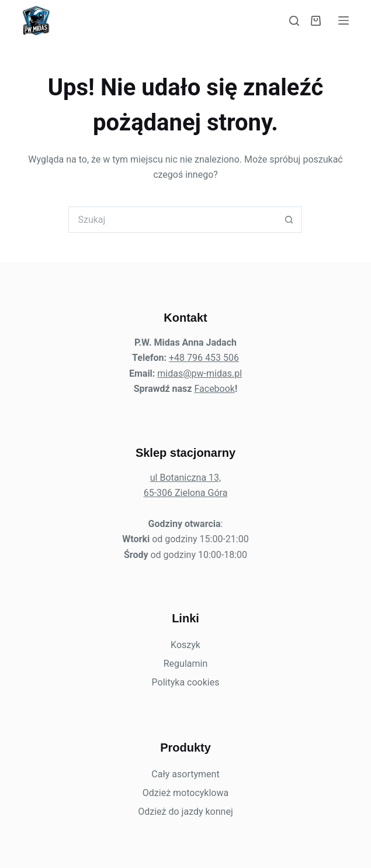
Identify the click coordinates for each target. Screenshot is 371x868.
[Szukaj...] (172, 220)
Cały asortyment (185, 774)
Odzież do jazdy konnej (185, 812)
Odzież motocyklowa (185, 793)
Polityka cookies (186, 682)
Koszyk (185, 645)
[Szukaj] (294, 21)
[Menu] (344, 20)
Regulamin (186, 664)
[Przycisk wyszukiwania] (289, 220)
